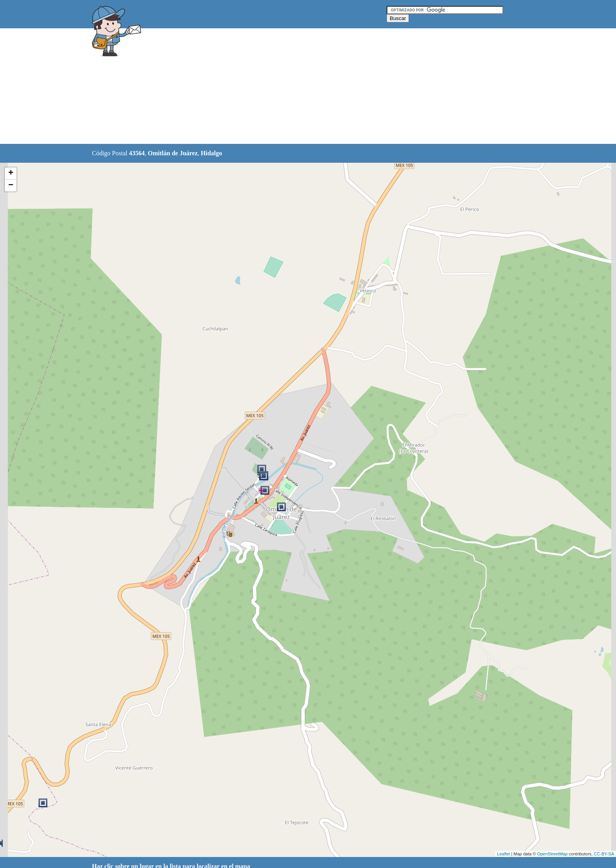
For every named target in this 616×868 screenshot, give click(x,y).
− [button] (11, 186)
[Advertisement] (288, 86)
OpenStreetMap (552, 854)
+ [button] (11, 173)
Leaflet (503, 854)
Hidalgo (211, 153)
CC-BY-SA (604, 854)
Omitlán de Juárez (173, 153)
